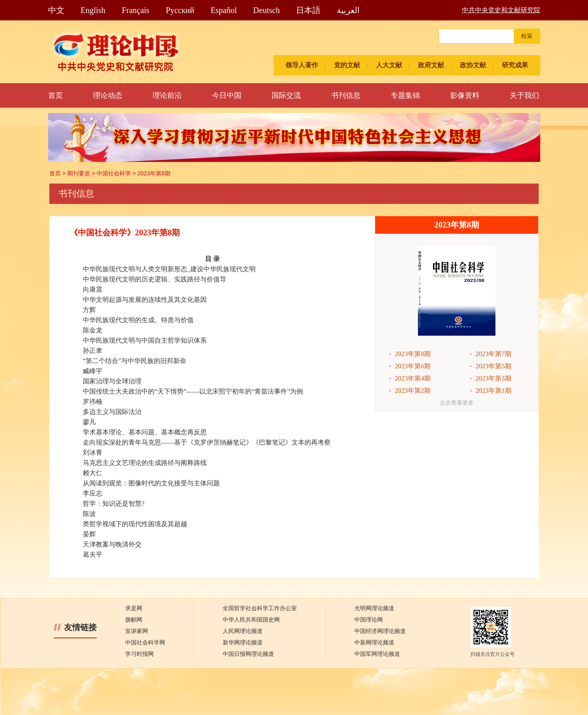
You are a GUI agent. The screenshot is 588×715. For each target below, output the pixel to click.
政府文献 (431, 65)
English (93, 10)
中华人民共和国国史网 (251, 620)
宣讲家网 (137, 631)
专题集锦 (405, 95)
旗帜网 (134, 620)
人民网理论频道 (243, 631)
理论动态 (108, 95)
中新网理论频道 (374, 643)
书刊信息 (346, 95)
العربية (348, 10)
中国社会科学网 (145, 643)
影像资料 (465, 95)
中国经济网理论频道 (380, 631)
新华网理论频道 (243, 643)
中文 (56, 10)
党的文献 (347, 65)
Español (223, 10)
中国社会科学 (114, 173)
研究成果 (515, 65)
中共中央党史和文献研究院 (501, 10)
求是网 (134, 608)
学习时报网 (139, 654)
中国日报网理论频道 (248, 654)
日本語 (308, 10)
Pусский (180, 10)
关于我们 (524, 95)
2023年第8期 (154, 173)
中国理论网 (369, 620)
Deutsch (267, 10)
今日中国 (227, 95)
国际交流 (286, 95)
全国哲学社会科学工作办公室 (260, 608)
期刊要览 (79, 173)
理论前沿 (167, 95)
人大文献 (389, 65)
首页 (55, 95)
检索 (527, 36)
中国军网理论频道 (377, 654)
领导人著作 (302, 65)
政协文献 (473, 65)
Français (136, 10)
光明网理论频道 (374, 608)
